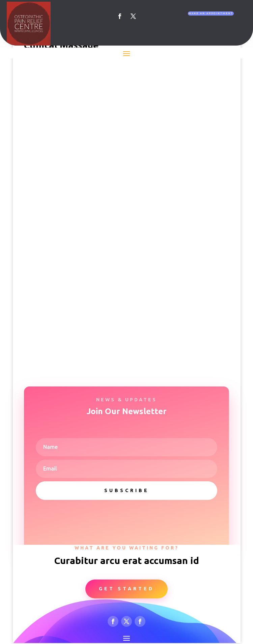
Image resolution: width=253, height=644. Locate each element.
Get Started (126, 589)
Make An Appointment (211, 13)
